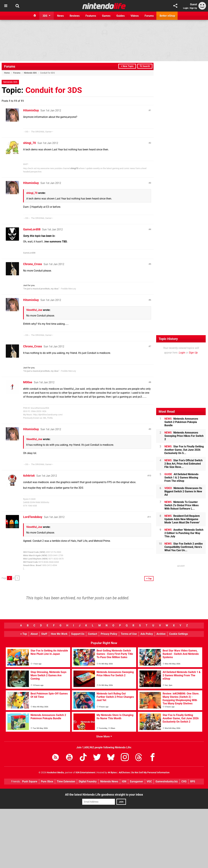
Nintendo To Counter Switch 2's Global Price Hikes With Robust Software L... (182, 505)
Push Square (30, 781)
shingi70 (74, 168)
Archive (161, 634)
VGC (149, 781)
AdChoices (124, 773)
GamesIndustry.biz (167, 781)
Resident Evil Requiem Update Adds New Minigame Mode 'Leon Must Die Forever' (182, 519)
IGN (124, 781)
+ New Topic (127, 66)
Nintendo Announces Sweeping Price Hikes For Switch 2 (184, 436)
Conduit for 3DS (54, 90)
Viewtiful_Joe (34, 310)
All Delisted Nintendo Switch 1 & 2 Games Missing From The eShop (181, 478)
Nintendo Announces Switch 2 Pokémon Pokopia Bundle (181, 422)
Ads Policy (147, 634)
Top (24, 634)
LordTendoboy (33, 517)
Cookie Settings (179, 634)
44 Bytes (112, 773)
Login (186, 8)
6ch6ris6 (29, 476)
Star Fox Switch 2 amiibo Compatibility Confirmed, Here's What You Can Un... (184, 547)
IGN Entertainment (85, 773)
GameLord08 (32, 229)
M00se (28, 382)
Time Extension (66, 781)
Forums (10, 66)
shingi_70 (29, 143)
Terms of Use (129, 634)
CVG (184, 781)
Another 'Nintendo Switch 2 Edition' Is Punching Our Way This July (184, 533)
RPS (193, 781)
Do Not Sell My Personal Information (150, 773)
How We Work (59, 634)
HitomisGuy (31, 110)
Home (7, 73)
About (34, 634)
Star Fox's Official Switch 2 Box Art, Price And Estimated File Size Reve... (183, 464)
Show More (104, 737)
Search (145, 66)
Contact (93, 634)
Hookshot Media (55, 773)
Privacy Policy (109, 634)
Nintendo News (109, 781)
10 (150, 476)
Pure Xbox (47, 781)
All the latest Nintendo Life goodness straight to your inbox (104, 795)
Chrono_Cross (33, 264)
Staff (44, 634)
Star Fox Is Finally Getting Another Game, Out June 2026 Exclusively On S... (184, 450)
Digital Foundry (88, 781)
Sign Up (193, 8)
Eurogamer (137, 781)
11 (150, 517)
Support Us (78, 634)
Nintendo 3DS (30, 73)
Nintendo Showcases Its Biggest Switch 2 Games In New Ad (183, 491)
